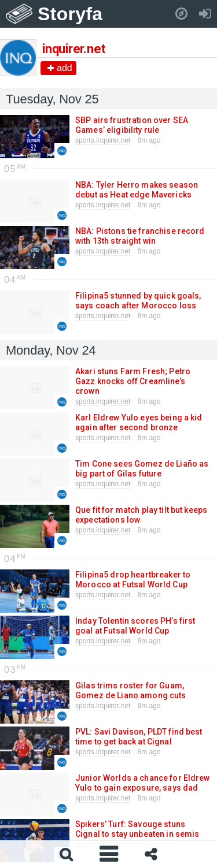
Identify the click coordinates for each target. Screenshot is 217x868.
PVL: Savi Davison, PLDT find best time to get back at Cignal (139, 737)
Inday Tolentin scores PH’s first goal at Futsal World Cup (135, 626)
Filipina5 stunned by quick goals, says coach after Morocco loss (138, 301)
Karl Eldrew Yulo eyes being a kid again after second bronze (139, 422)
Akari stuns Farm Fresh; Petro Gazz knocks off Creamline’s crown (133, 381)
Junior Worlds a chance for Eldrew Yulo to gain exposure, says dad (143, 783)
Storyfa (70, 14)
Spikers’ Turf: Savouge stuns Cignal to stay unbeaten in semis (137, 829)
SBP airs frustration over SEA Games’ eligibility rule (132, 125)
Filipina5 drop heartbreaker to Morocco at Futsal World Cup (133, 580)
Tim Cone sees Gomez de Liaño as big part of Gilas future (142, 469)
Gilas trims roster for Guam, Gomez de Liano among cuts (130, 690)
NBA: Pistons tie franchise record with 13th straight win (140, 236)
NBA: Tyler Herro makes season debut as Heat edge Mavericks (137, 190)
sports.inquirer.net (103, 140)
